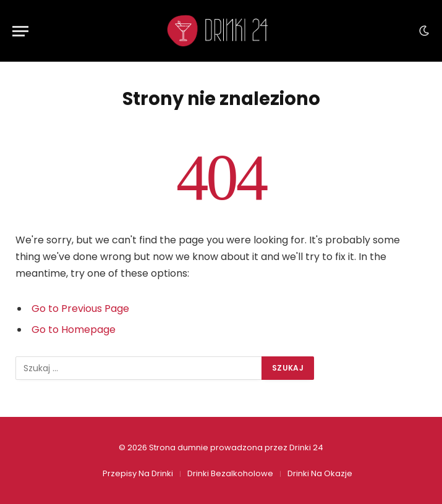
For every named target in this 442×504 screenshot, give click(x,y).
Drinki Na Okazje (320, 473)
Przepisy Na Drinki (138, 473)
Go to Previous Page (80, 309)
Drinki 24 (306, 447)
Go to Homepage (74, 330)
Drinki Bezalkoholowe (230, 473)
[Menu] (20, 31)
